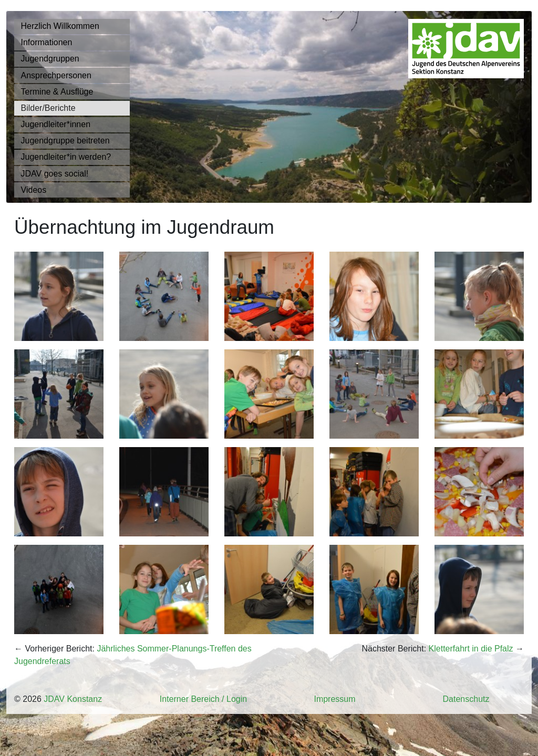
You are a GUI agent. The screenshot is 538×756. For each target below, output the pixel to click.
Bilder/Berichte (48, 108)
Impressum (334, 699)
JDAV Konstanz (73, 699)
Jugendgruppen (50, 59)
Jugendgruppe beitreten (65, 141)
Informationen (47, 42)
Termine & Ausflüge (57, 92)
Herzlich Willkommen (60, 26)
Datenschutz (466, 699)
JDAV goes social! (55, 174)
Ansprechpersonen (56, 75)
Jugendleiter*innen (56, 124)
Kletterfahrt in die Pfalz (471, 649)
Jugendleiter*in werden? (66, 157)
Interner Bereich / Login (203, 699)
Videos (34, 190)
